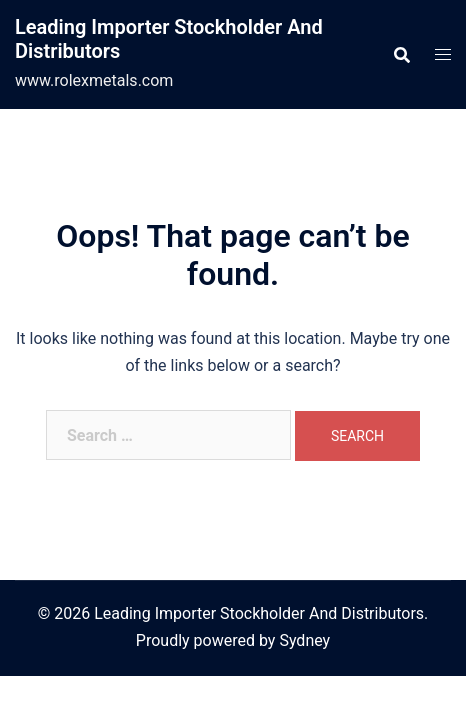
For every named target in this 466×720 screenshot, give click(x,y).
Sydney (304, 640)
